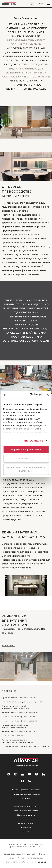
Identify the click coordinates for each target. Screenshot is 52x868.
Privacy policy (31, 854)
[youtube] (30, 774)
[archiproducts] (23, 781)
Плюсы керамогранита (13, 736)
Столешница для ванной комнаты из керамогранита (15, 707)
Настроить (26, 458)
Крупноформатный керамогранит (19, 698)
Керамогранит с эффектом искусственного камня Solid (16, 726)
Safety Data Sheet (13, 854)
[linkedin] (23, 774)
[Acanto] (42, 862)
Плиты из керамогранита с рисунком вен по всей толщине (17, 741)
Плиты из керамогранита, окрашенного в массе (26, 746)
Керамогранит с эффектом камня (18, 717)
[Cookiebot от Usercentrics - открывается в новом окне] (31, 395)
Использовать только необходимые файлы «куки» (26, 469)
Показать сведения (33, 441)
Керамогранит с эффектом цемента (20, 721)
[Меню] (48, 4)
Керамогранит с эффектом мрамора (20, 712)
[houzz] (43, 774)
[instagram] (16, 774)
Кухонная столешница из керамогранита (22, 702)
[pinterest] (36, 774)
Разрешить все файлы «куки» (26, 449)
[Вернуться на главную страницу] (14, 4)
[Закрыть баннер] (48, 395)
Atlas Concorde (19, 211)
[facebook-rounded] (9, 774)
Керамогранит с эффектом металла (20, 731)
